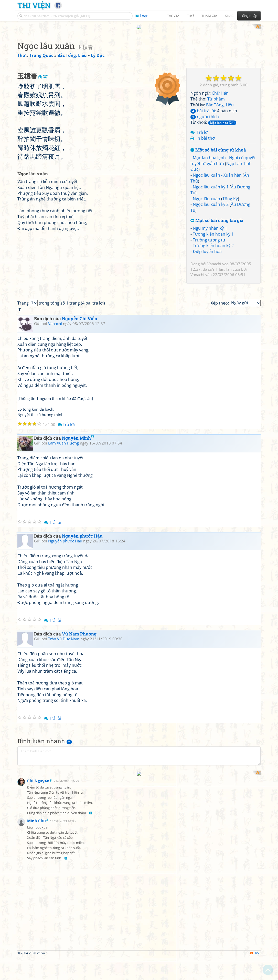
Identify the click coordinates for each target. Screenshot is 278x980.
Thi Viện (34, 5)
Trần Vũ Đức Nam (64, 735)
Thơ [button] (190, 16)
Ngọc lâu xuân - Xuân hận (217, 175)
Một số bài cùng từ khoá (218, 150)
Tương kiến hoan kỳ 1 (213, 234)
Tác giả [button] (173, 16)
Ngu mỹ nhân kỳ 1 (210, 228)
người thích (205, 117)
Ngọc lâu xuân (206, 199)
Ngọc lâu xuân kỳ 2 (211, 204)
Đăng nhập (249, 16)
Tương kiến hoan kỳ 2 (213, 246)
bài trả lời (203, 111)
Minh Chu (36, 917)
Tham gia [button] (209, 16)
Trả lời (203, 132)
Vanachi (214, 264)
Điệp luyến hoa (207, 251)
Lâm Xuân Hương (63, 539)
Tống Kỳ (230, 199)
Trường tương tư (209, 240)
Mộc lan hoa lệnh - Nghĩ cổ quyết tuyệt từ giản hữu (223, 161)
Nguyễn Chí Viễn (80, 415)
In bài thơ (206, 138)
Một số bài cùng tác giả (217, 221)
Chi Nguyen (38, 877)
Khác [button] (229, 16)
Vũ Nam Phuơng (79, 730)
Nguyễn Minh (78, 534)
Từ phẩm (216, 99)
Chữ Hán (220, 93)
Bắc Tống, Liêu (220, 105)
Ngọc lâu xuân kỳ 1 (211, 187)
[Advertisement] (101, 104)
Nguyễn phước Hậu (82, 632)
